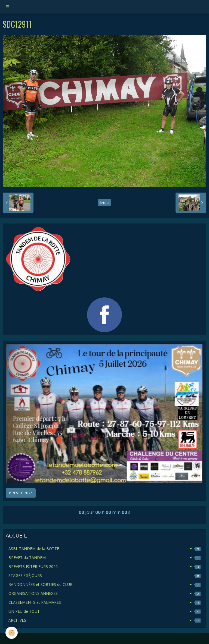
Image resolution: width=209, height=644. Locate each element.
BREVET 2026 (21, 493)
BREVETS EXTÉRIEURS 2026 (104, 566)
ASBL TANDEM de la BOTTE (104, 549)
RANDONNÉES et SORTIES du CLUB (104, 584)
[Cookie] (12, 633)
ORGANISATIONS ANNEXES (104, 593)
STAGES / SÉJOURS (104, 575)
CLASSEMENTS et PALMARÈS (104, 602)
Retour (104, 203)
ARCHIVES (104, 620)
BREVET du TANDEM (104, 557)
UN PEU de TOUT (104, 611)
